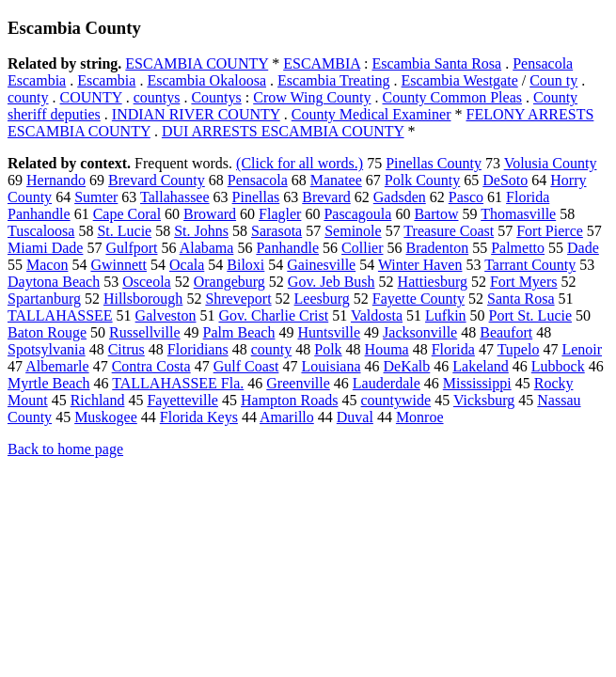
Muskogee (106, 417)
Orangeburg (229, 282)
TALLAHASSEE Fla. (178, 383)
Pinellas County (434, 163)
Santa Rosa (521, 299)
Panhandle (287, 248)
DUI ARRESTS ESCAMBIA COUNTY (283, 131)
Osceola (147, 282)
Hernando (56, 180)
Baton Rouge (47, 332)
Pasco (466, 197)
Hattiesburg (433, 282)
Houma (387, 349)
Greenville (298, 383)
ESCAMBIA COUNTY (197, 63)
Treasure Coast (449, 231)
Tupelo (519, 349)
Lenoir (582, 349)
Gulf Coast (246, 366)
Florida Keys (199, 417)
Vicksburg (484, 400)
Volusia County (551, 163)
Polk (328, 349)
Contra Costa (151, 366)
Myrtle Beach (49, 383)
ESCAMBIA (322, 63)
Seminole (353, 231)
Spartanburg (44, 299)
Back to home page (65, 449)
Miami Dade (45, 248)
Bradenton (438, 248)
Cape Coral (127, 214)
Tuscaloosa (41, 231)
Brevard (326, 197)
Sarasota (276, 231)
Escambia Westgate (460, 80)
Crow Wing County (312, 97)
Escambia (106, 80)
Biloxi (245, 265)
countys (157, 97)
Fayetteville (182, 400)
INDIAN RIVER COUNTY (196, 114)
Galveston (166, 315)
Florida (453, 349)
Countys (216, 97)
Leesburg (322, 299)
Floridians (198, 349)
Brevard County (157, 180)
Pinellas (256, 197)
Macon (47, 265)
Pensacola (258, 180)
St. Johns (201, 231)
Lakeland (481, 366)
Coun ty (553, 80)
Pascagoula (357, 214)
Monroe (420, 417)
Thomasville (518, 214)
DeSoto (505, 180)
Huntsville (329, 332)
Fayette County (419, 299)
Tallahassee (175, 197)
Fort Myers (524, 282)
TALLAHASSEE (60, 315)
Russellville (145, 332)
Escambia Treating (334, 80)
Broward (210, 214)
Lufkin (446, 315)
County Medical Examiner (371, 114)
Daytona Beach (54, 282)
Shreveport (238, 299)
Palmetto (518, 248)
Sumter (96, 197)
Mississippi (477, 383)
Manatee (336, 180)
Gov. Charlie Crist (273, 315)
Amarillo (287, 417)
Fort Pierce (550, 231)
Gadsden (400, 197)
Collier (362, 248)
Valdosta (377, 315)
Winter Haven (420, 265)
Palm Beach (239, 332)
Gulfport (131, 248)
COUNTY (91, 97)
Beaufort (506, 332)
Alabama (207, 248)
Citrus (126, 349)
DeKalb (407, 366)
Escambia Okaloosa (206, 80)
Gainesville (321, 265)
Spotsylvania (47, 349)
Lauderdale (387, 383)
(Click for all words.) (300, 163)
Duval (355, 417)
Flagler (280, 214)
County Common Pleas (452, 97)
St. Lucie (124, 231)
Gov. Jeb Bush (332, 282)
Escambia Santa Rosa (436, 63)
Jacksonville (420, 332)
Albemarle (57, 366)
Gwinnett (118, 265)
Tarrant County (530, 265)
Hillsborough (143, 299)
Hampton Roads (290, 400)
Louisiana (331, 366)
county (28, 97)
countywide (396, 400)
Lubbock (558, 366)
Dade (583, 248)
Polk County (422, 180)
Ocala (187, 265)
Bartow (436, 214)
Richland (98, 400)
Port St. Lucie (530, 315)
